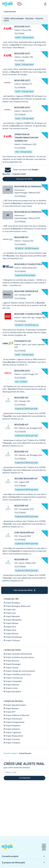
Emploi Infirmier (12, 685)
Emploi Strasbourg (14, 637)
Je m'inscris (24, 778)
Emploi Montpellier (14, 620)
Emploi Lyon (11, 613)
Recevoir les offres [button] (24, 179)
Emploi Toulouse (13, 640)
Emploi (14, 753)
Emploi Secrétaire (13, 692)
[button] (45, 4)
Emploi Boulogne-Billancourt (18, 606)
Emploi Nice (11, 627)
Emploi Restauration (14, 736)
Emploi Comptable (14, 681)
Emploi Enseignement (15, 722)
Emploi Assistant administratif (19, 654)
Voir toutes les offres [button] (25, 590)
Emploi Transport (13, 743)
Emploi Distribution (14, 719)
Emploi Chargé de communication (20, 671)
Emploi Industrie (13, 729)
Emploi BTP (10, 712)
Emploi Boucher (12, 661)
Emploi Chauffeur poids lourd (18, 674)
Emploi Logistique (13, 732)
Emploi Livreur (12, 688)
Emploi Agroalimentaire (16, 705)
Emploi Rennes (12, 634)
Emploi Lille (10, 610)
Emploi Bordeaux (13, 603)
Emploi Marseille (13, 616)
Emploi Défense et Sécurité (17, 715)
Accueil (7, 753)
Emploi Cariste (12, 668)
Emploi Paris (11, 630)
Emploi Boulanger (13, 664)
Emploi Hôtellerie (13, 726)
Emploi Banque (12, 708)
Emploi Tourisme (13, 739)
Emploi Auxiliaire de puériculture (20, 657)
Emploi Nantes (12, 623)
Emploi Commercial (14, 678)
